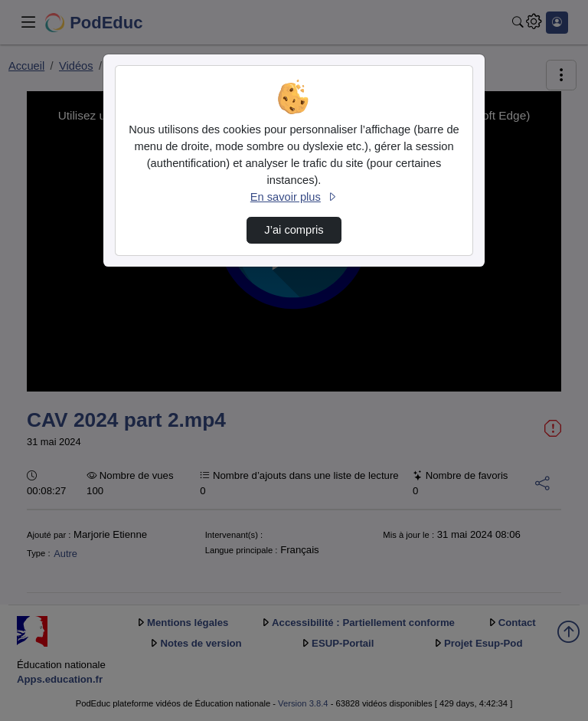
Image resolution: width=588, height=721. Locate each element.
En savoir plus (294, 197)
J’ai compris (294, 230)
